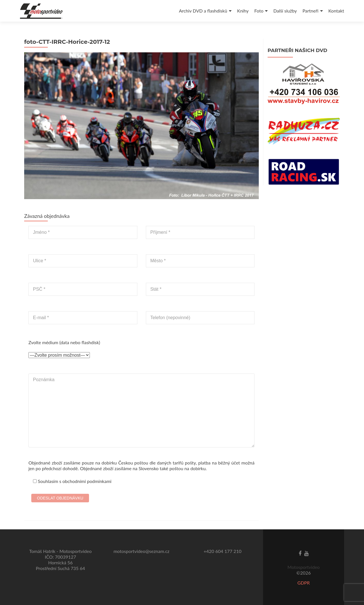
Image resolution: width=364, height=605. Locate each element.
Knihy (243, 11)
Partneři (311, 11)
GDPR (304, 583)
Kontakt (336, 11)
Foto (259, 11)
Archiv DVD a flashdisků (203, 11)
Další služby (285, 11)
